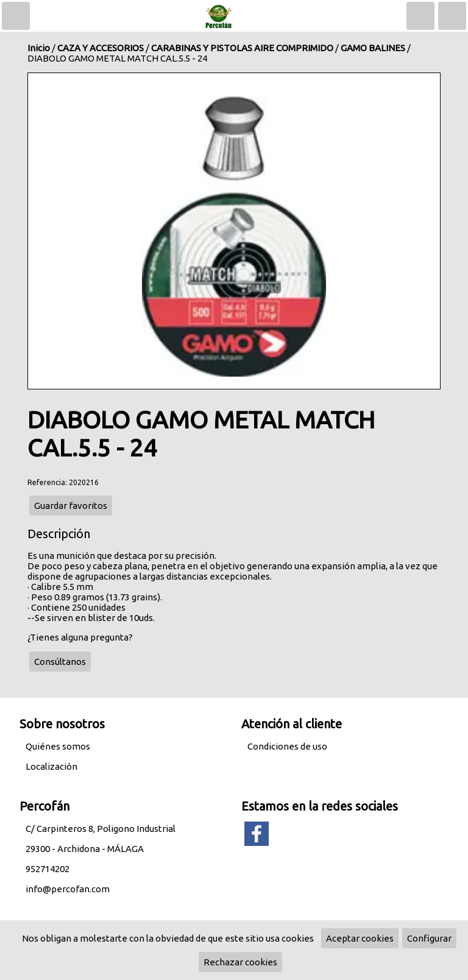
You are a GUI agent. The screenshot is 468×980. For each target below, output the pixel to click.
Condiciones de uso (287, 746)
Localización (51, 766)
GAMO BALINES (373, 48)
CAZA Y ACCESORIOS (101, 48)
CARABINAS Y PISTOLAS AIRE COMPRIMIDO (242, 48)
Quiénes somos (58, 746)
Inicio (39, 48)
